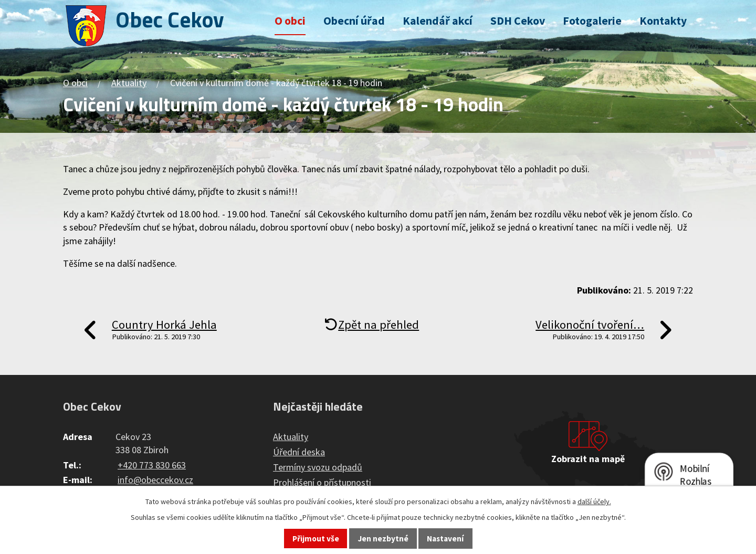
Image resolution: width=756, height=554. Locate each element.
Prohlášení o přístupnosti (322, 482)
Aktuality (129, 83)
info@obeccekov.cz (155, 480)
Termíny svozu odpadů (318, 467)
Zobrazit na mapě (588, 459)
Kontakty (663, 21)
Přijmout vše (316, 539)
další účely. (594, 501)
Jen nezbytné (383, 539)
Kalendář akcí (438, 21)
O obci (290, 21)
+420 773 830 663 (152, 465)
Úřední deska (299, 452)
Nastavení (445, 539)
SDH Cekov (518, 21)
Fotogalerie (592, 21)
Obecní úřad (354, 21)
